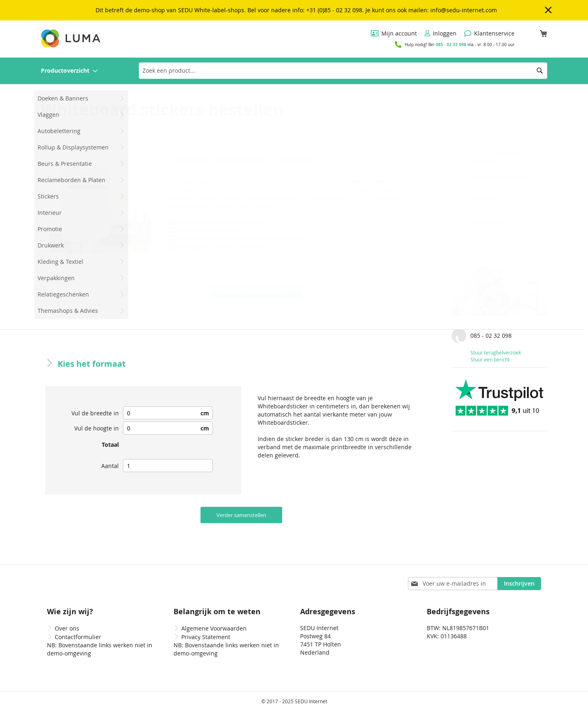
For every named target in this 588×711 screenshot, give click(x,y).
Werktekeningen (239, 160)
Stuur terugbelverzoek (496, 352)
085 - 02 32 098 (451, 45)
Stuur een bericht (490, 359)
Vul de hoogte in (97, 428)
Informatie (189, 160)
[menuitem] (69, 71)
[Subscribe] (519, 584)
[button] (100, 202)
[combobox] (343, 71)
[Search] (540, 71)
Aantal (110, 466)
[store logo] (71, 38)
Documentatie (294, 160)
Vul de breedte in (95, 413)
